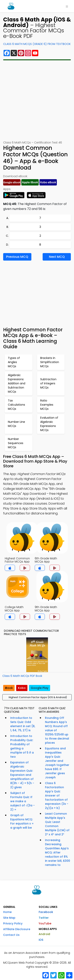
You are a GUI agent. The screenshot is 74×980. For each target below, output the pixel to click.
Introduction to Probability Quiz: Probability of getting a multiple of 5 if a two (22, 746)
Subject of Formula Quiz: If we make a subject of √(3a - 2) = (22, 801)
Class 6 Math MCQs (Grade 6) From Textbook (37, 44)
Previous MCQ (17, 257)
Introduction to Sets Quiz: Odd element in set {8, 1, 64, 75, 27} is (23, 724)
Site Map (9, 918)
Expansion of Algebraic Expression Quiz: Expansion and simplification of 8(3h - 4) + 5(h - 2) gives (22, 775)
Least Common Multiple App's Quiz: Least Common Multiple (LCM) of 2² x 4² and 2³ (57, 824)
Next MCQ (57, 257)
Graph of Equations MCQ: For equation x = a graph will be (22, 821)
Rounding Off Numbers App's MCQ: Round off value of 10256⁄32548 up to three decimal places (57, 730)
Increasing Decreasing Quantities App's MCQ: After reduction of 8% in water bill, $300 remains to (58, 852)
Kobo (22, 688)
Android (44, 934)
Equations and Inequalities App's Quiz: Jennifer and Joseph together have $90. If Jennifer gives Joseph (57, 763)
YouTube (45, 923)
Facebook (46, 912)
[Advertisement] (37, 100)
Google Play (40, 688)
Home (7, 912)
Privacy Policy (13, 923)
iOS (41, 940)
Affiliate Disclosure (17, 929)
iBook (9, 688)
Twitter (44, 918)
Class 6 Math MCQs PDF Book (22, 676)
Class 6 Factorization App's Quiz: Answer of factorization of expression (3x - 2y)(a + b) (57, 796)
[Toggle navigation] (67, 6)
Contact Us (11, 935)
